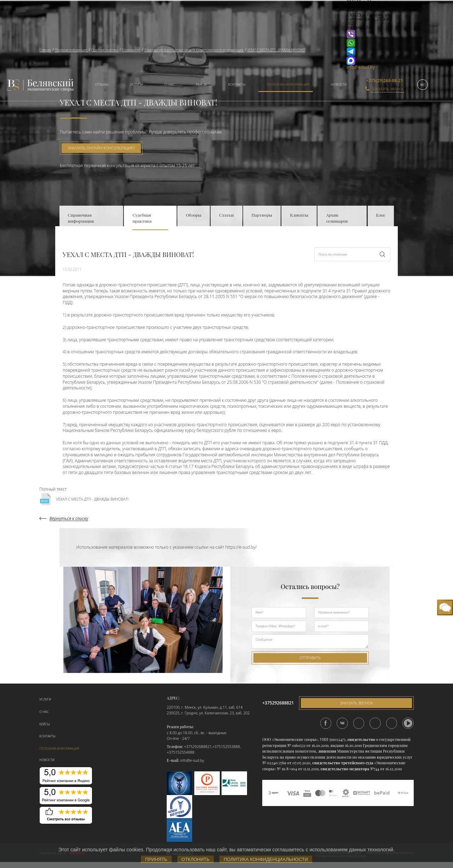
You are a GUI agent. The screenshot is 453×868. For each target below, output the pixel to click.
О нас (169, 84)
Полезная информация (288, 84)
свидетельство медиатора (344, 769)
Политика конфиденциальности (266, 859)
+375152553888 (226, 747)
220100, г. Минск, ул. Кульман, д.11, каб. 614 (205, 707)
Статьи (226, 215)
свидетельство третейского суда (343, 763)
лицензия (327, 751)
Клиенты (299, 215)
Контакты (237, 84)
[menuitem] (99, 85)
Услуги (137, 84)
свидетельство (361, 739)
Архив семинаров (337, 218)
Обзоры (194, 215)
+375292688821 (198, 747)
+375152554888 (180, 752)
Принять (156, 859)
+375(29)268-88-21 (385, 81)
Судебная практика (142, 218)
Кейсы (201, 84)
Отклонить (196, 859)
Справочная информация (81, 218)
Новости (339, 84)
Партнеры (262, 215)
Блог (381, 215)
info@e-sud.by (361, 67)
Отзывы (102, 84)
